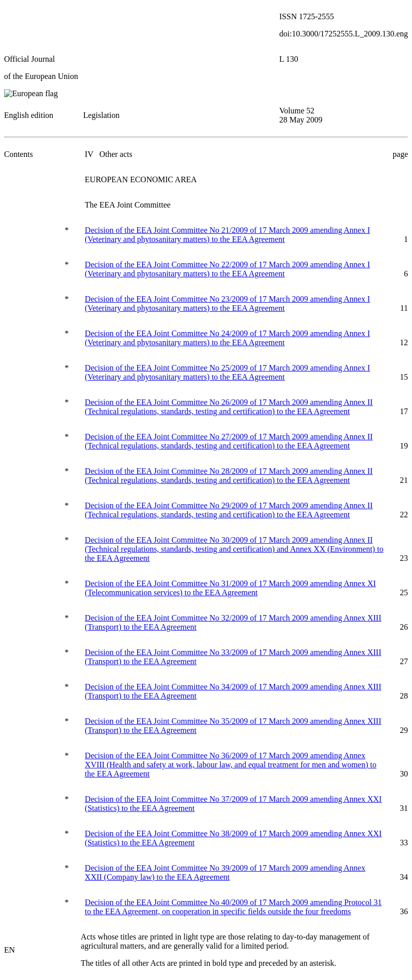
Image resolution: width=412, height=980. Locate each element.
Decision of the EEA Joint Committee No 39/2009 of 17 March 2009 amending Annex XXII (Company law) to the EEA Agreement (225, 872)
